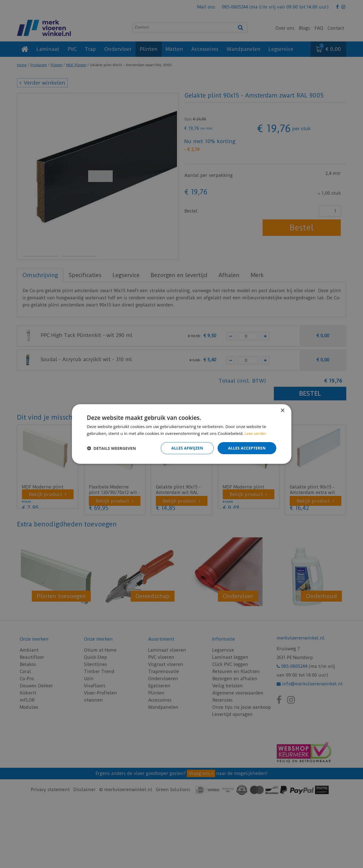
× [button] (282, 410)
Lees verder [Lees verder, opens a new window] (256, 433)
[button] (112, 448)
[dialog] (181, 434)
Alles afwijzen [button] (186, 448)
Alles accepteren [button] (247, 448)
